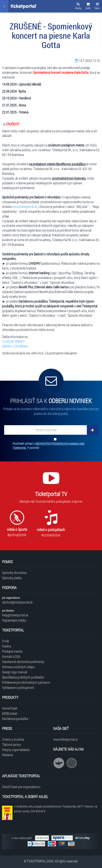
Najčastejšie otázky (14, 620)
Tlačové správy (12, 744)
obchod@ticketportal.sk (17, 602)
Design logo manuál (15, 672)
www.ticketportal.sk (25, 207)
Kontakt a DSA (11, 656)
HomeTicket (10, 708)
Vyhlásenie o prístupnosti (18, 688)
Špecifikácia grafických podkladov (23, 677)
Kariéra (7, 646)
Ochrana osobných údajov (19, 667)
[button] (88, 7)
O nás (6, 641)
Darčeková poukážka (15, 719)
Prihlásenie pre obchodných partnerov (26, 682)
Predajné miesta (12, 651)
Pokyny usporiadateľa (16, 750)
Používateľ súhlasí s (48, 446)
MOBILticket (10, 713)
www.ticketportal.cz (65, 739)
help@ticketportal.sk (15, 615)
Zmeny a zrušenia (13, 739)
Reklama (7, 755)
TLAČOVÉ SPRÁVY (13, 341)
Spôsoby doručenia (14, 573)
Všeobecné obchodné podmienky (23, 662)
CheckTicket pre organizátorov (21, 787)
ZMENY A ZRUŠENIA (15, 346)
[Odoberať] (92, 430)
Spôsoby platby (12, 578)
